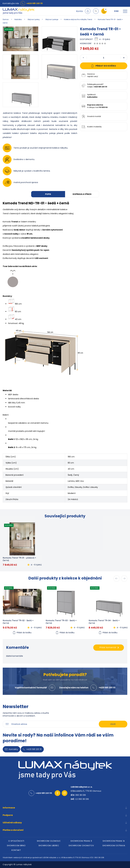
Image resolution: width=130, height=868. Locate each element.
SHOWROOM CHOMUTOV (81, 846)
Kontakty (11, 749)
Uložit (113, 724)
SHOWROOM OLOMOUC (49, 841)
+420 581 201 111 (35, 3)
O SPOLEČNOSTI (16, 841)
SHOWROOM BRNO (16, 846)
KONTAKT (16, 850)
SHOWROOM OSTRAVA (114, 846)
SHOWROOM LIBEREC (49, 846)
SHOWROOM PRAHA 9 (81, 841)
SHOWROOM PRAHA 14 (114, 841)
